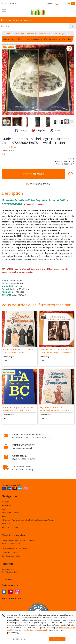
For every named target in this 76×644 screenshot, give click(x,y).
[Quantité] (7, 161)
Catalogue (7, 505)
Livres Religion (60, 34)
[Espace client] (57, 3)
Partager (21, 130)
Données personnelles (11, 556)
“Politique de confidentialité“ (38, 630)
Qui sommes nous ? (10, 513)
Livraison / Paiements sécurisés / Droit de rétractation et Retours (28, 520)
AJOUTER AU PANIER (34, 174)
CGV (4, 516)
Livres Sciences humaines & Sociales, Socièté (32, 34)
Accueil (7, 34)
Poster (55, 130)
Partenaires (7, 524)
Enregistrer (39, 130)
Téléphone (7, 580)
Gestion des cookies (10, 552)
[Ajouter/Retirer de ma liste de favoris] (70, 174)
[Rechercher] (73, 26)
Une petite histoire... (10, 527)
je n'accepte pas (19, 639)
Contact (50, 3)
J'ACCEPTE (57, 639)
